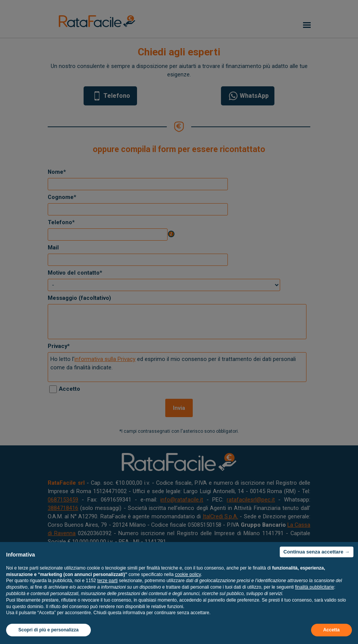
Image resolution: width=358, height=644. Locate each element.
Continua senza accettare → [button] (317, 552)
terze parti (107, 581)
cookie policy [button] (188, 574)
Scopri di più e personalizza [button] (48, 630)
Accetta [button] (331, 630)
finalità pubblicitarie (314, 587)
